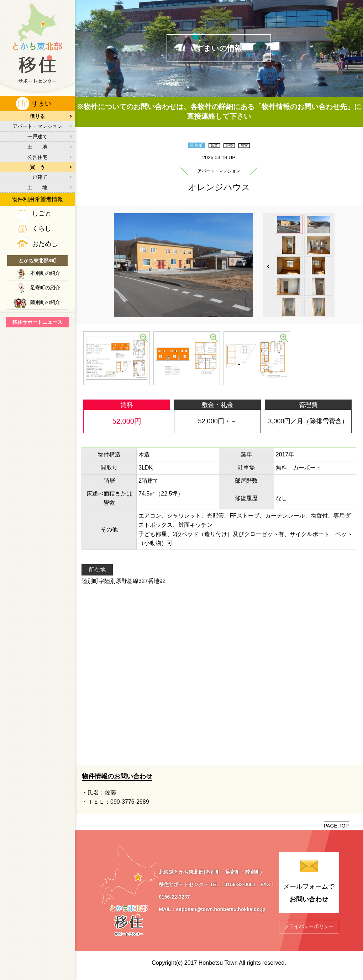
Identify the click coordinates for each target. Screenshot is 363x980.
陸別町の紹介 (45, 302)
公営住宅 (37, 157)
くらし (42, 229)
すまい (42, 103)
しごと (42, 213)
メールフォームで (309, 898)
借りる (37, 116)
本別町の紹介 (45, 273)
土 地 (37, 147)
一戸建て (37, 136)
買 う (37, 167)
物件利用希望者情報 (37, 199)
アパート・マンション (37, 126)
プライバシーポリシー (309, 930)
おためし (45, 244)
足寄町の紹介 (45, 288)
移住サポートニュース (37, 322)
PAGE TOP (336, 829)
